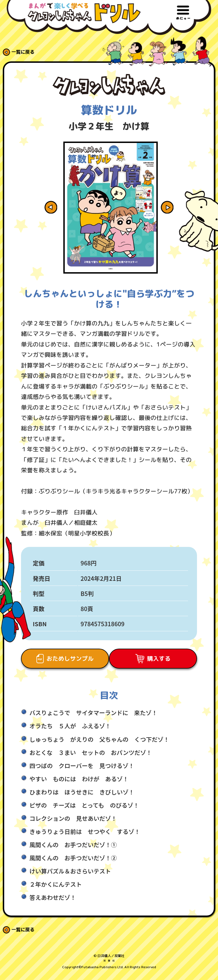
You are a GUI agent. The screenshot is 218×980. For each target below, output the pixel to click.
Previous (42, 209)
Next (176, 209)
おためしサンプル (63, 662)
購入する (155, 662)
